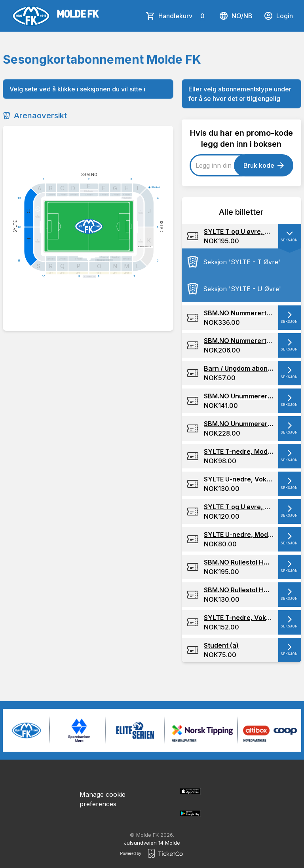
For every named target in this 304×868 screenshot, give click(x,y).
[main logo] (55, 16)
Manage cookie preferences (103, 799)
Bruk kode (264, 165)
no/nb (236, 16)
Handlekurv (183, 16)
